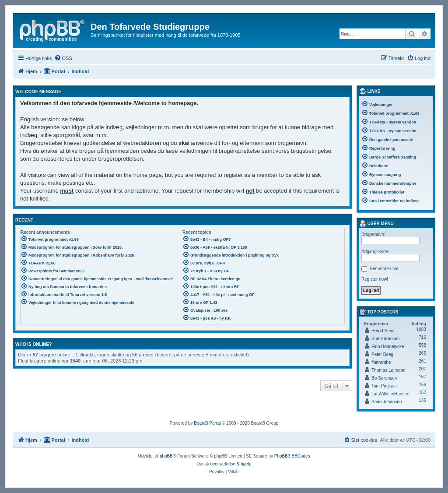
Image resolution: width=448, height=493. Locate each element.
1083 (421, 329)
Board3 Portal (207, 423)
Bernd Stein (383, 331)
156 (422, 385)
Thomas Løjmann (388, 370)
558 (422, 345)
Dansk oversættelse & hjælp (224, 464)
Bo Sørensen (384, 378)
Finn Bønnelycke (388, 347)
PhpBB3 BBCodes (292, 456)
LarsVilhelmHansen (390, 394)
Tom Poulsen (384, 386)
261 (422, 361)
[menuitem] (63, 58)
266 (422, 353)
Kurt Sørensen (385, 339)
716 (422, 337)
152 (422, 393)
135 (422, 400)
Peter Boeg (382, 354)
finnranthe (381, 362)
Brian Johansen (387, 402)
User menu (376, 224)
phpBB (166, 456)
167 (422, 377)
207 (422, 369)
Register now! (375, 279)
